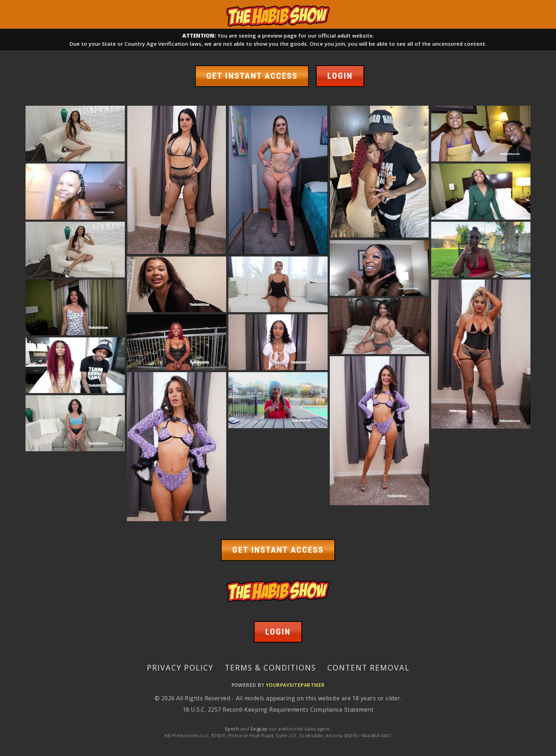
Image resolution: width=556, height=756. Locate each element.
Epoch (233, 728)
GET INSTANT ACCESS (252, 76)
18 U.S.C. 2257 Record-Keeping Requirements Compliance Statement (278, 710)
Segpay (260, 728)
